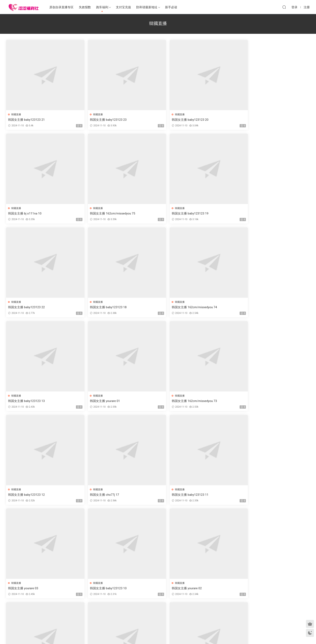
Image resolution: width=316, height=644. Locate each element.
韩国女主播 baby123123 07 (273, 496)
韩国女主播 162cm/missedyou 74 (215, 214)
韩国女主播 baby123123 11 (273, 308)
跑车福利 (102, 7)
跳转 (189, 610)
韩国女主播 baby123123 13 (273, 214)
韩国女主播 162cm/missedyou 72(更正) (220, 496)
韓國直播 (17, 114)
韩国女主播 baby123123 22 (88, 214)
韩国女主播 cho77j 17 (207, 308)
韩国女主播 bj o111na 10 (209, 120)
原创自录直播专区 (61, 7)
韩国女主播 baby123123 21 (27, 120)
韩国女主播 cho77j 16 (207, 402)
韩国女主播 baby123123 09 (273, 402)
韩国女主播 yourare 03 (23, 402)
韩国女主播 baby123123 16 (27, 589)
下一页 (168, 610)
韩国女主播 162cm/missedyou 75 (277, 120)
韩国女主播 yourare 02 (146, 402)
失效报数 (85, 7)
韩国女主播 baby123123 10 (88, 402)
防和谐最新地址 (147, 7)
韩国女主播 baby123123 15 (211, 589)
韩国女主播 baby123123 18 (150, 214)
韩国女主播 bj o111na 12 (148, 589)
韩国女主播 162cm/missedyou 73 (93, 308)
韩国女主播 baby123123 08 (88, 496)
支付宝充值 (123, 7)
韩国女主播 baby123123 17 (27, 496)
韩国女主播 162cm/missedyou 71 (154, 496)
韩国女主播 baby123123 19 (27, 214)
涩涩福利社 (24, 7)
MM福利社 (158, 634)
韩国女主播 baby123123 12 (150, 308)
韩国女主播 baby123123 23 (88, 120)
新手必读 (171, 7)
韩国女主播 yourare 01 (23, 308)
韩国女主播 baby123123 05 (273, 589)
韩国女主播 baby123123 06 (88, 589)
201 (157, 610)
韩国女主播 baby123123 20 (150, 120)
